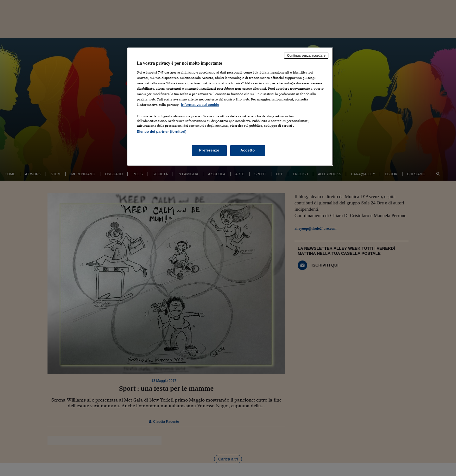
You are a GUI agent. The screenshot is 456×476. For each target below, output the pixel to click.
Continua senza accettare (306, 55)
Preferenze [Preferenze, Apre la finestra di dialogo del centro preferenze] (209, 150)
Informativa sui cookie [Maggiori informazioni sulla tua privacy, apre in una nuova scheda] (200, 105)
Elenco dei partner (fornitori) (162, 132)
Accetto (248, 150)
